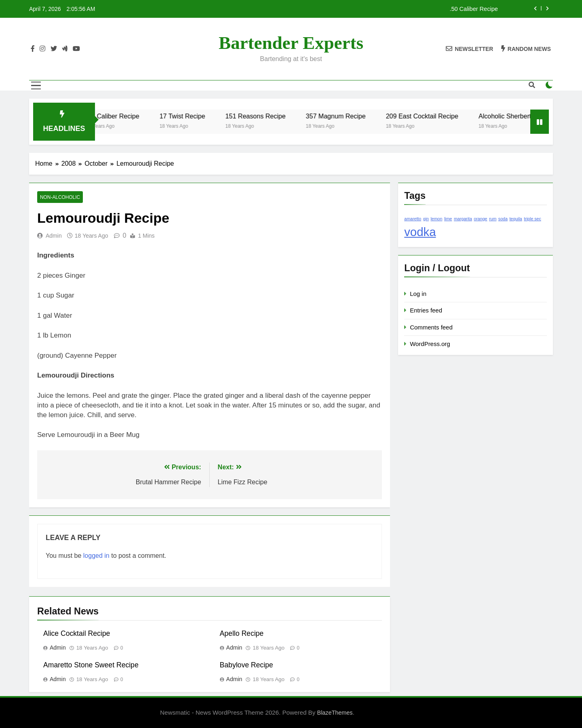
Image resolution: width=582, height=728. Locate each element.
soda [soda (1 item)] (503, 219)
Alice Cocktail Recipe (77, 633)
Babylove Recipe (247, 665)
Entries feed (426, 310)
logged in (96, 556)
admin (54, 236)
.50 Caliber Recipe (473, 9)
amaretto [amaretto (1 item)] (413, 219)
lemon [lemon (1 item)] (436, 219)
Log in (418, 294)
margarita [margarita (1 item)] (463, 219)
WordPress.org (430, 344)
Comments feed (431, 327)
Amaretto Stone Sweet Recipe (91, 665)
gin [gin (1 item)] (426, 219)
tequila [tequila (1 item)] (516, 219)
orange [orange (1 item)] (480, 219)
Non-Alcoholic (60, 197)
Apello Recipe (242, 633)
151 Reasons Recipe (265, 116)
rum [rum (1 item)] (493, 219)
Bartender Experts (291, 43)
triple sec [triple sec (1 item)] (532, 219)
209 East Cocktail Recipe (431, 116)
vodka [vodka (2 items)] (420, 232)
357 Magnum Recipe (345, 116)
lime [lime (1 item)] (448, 219)
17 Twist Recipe (191, 116)
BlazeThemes (335, 713)
